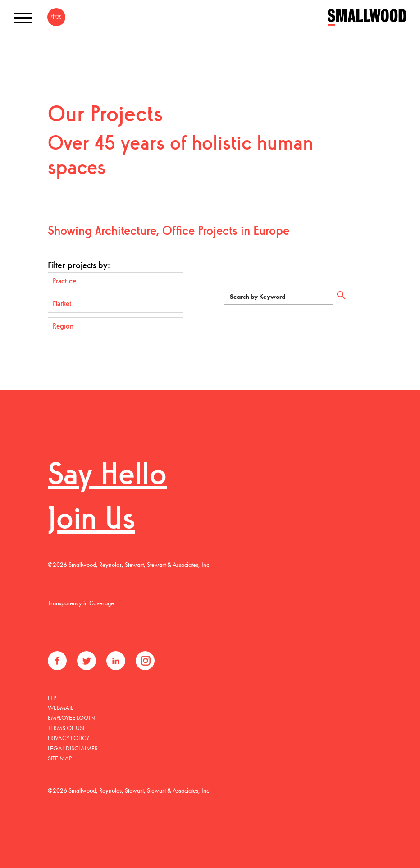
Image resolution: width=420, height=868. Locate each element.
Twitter (87, 661)
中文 (56, 17)
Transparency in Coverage (81, 603)
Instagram (145, 661)
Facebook (57, 661)
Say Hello (107, 477)
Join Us (91, 521)
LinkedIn (116, 661)
